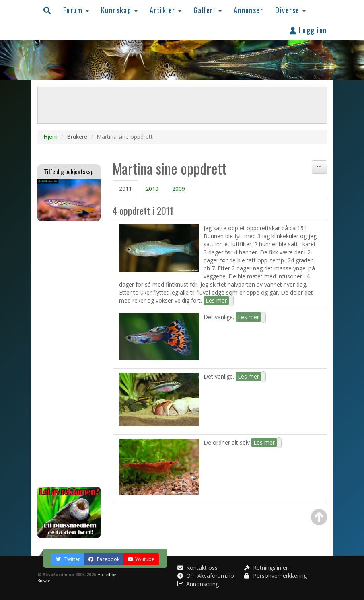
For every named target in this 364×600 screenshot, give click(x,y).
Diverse (290, 10)
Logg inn (308, 30)
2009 (179, 189)
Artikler (166, 10)
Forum (76, 10)
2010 (152, 189)
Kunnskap (119, 10)
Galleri (208, 10)
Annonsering (198, 584)
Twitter (68, 559)
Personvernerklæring (276, 576)
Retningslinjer (266, 568)
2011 (125, 189)
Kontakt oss (197, 568)
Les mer (216, 300)
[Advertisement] (69, 354)
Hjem (50, 137)
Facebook (104, 559)
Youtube (141, 559)
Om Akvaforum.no (206, 576)
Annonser (249, 10)
